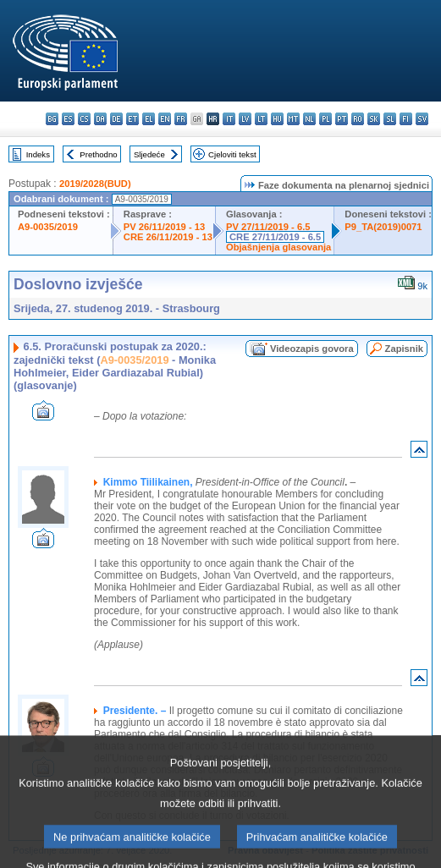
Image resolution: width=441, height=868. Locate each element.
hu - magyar (277, 119)
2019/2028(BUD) (95, 184)
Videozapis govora (312, 349)
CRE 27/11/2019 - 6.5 (275, 237)
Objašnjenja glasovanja (278, 247)
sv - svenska (422, 119)
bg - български (52, 119)
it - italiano (229, 119)
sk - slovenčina (374, 119)
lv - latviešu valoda (245, 119)
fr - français (181, 119)
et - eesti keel (132, 119)
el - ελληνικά (149, 119)
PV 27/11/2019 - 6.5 (268, 227)
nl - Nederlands (309, 119)
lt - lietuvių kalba (261, 119)
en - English (165, 119)
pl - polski (325, 119)
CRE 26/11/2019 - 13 (168, 237)
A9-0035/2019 (48, 227)
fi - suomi (406, 119)
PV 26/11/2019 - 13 (164, 227)
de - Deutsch (116, 119)
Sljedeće (149, 154)
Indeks (38, 154)
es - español (68, 119)
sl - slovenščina (390, 119)
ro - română (358, 119)
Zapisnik (404, 349)
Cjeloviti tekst (232, 154)
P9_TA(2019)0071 (383, 227)
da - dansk (100, 119)
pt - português (342, 119)
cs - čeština (84, 119)
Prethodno (98, 154)
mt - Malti (293, 119)
